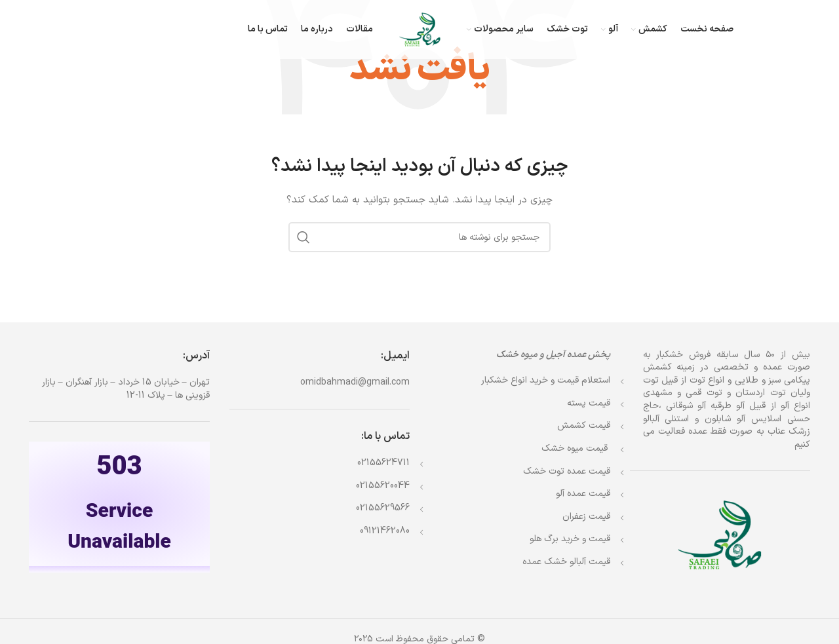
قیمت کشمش (584, 426)
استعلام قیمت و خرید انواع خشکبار (546, 380)
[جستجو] (419, 237)
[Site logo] (420, 29)
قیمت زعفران (586, 517)
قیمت (576, 448)
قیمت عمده (567, 471)
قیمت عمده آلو (583, 494)
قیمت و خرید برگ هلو (570, 539)
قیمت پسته (589, 403)
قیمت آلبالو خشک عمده (566, 562)
